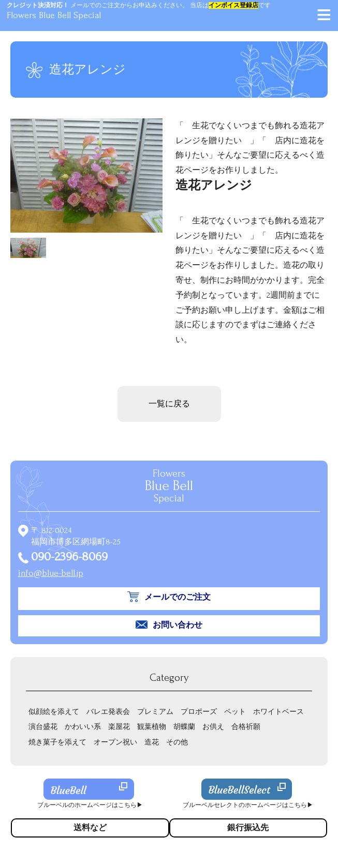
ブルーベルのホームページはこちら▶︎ (90, 805)
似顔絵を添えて (54, 712)
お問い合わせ (178, 625)
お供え (213, 727)
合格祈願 (246, 727)
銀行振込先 (248, 828)
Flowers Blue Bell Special (54, 15)
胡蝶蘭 (184, 727)
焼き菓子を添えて (57, 742)
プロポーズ (199, 712)
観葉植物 (152, 727)
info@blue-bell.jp (51, 573)
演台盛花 (43, 727)
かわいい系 (83, 727)
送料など (90, 828)
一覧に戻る (169, 404)
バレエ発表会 (108, 712)
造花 (152, 742)
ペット (235, 712)
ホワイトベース (278, 712)
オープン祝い (115, 742)
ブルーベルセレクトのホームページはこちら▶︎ (248, 805)
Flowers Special (169, 486)
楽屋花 (119, 727)
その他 (177, 742)
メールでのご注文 (178, 597)
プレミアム (155, 712)
